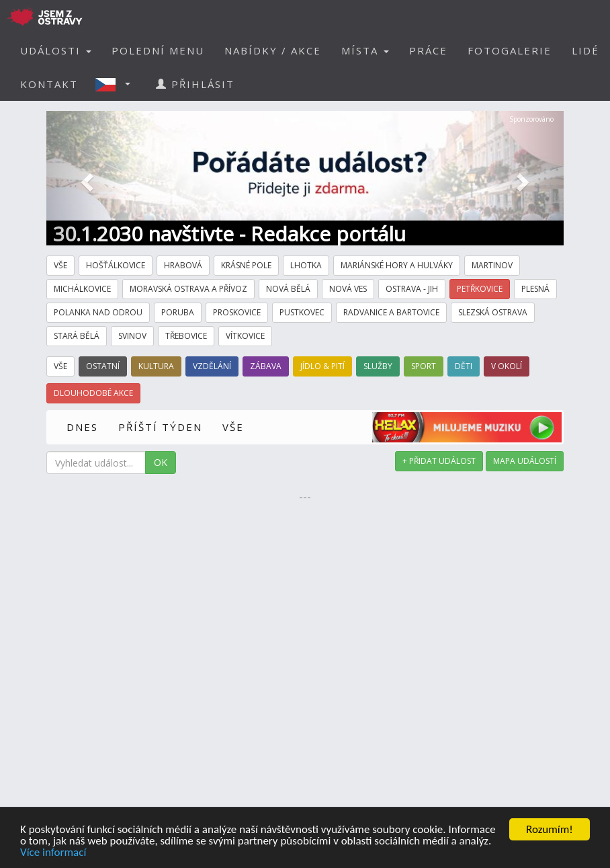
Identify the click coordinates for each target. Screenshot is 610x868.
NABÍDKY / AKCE (273, 50)
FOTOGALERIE (510, 50)
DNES (82, 427)
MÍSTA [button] (365, 50)
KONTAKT (49, 84)
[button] (117, 84)
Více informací (53, 853)
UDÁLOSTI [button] (56, 50)
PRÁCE (428, 50)
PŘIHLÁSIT (195, 84)
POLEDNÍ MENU (158, 50)
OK (161, 462)
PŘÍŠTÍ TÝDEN (160, 427)
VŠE (233, 427)
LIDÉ (585, 50)
